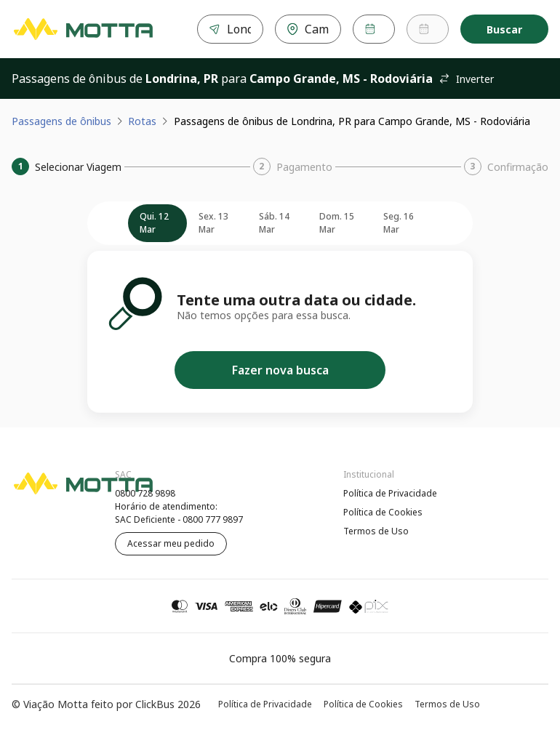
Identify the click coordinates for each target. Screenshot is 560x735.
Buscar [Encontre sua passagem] (504, 29)
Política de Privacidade (390, 493)
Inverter (466, 79)
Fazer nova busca (280, 370)
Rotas (142, 121)
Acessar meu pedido (171, 543)
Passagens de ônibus (61, 121)
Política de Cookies (383, 512)
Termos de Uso (376, 531)
